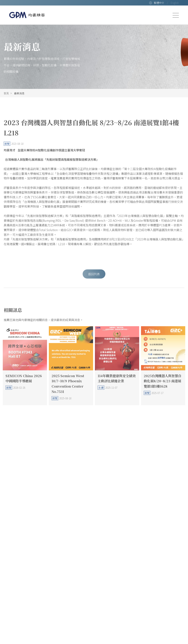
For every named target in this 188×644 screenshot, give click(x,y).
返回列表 (94, 279)
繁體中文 (159, 3)
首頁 (6, 93)
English (175, 3)
